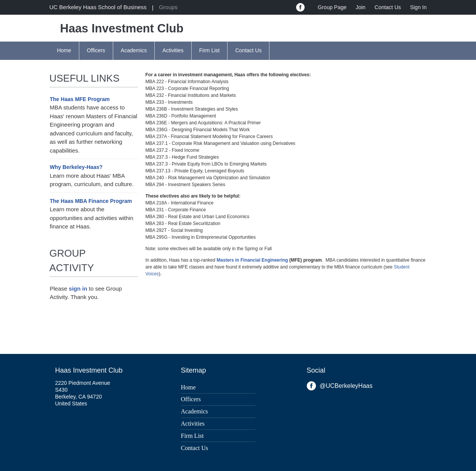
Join (361, 7)
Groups (168, 7)
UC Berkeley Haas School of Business (98, 7)
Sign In (418, 7)
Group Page (332, 7)
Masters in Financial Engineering (252, 260)
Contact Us (388, 7)
